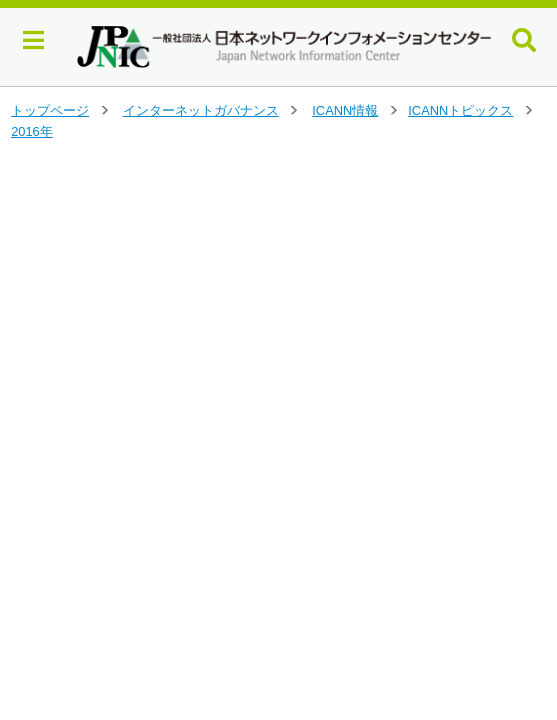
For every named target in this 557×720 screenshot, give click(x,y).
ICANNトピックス (460, 110)
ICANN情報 (345, 110)
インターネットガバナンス (201, 110)
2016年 (32, 131)
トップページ (50, 110)
